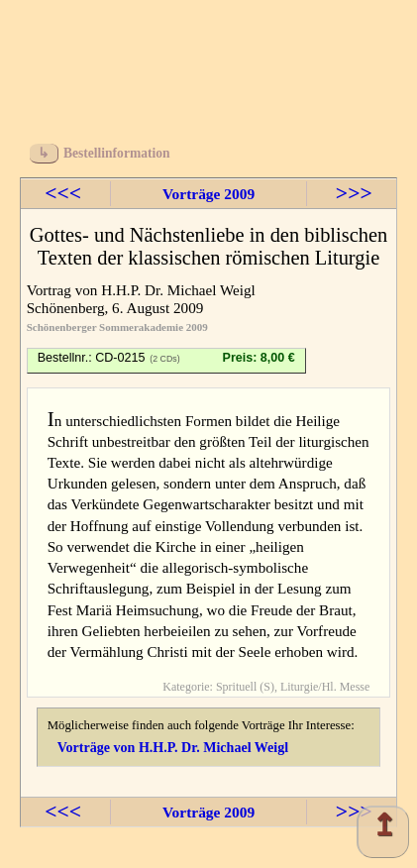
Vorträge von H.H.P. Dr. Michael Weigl (173, 747)
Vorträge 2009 (208, 194)
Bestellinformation (116, 153)
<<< (63, 193)
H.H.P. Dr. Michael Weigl (178, 290)
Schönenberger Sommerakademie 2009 (117, 327)
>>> (354, 193)
